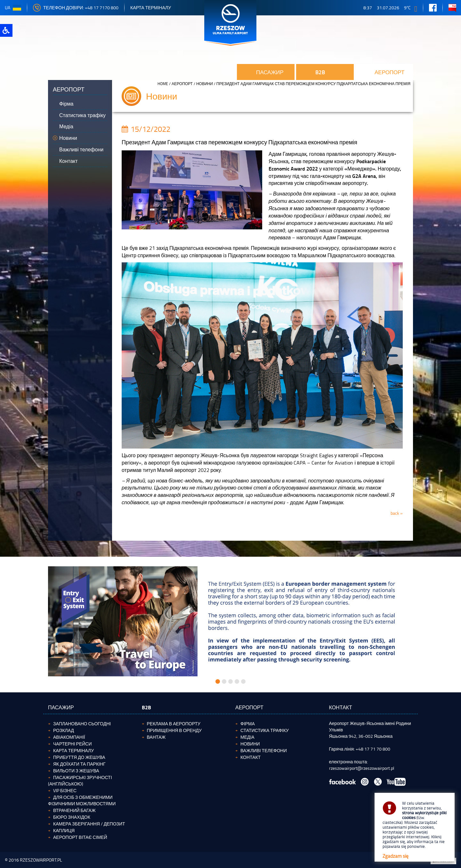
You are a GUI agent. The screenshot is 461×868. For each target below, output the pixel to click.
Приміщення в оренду (174, 730)
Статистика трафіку (265, 730)
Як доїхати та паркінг (79, 764)
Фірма (248, 724)
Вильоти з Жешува (76, 771)
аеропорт (182, 84)
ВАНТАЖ (156, 737)
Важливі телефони (264, 750)
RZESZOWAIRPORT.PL (41, 860)
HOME (163, 84)
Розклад (64, 730)
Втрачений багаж (74, 810)
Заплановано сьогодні (82, 724)
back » (397, 513)
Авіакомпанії (69, 737)
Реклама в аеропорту (174, 724)
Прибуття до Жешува (79, 757)
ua (13, 8)
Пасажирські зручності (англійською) (80, 780)
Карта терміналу (151, 8)
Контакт (251, 757)
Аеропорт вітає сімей (80, 837)
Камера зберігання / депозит (89, 824)
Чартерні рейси (73, 744)
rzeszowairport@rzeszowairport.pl (362, 768)
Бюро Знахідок (72, 817)
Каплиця (64, 830)
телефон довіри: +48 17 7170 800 (76, 8)
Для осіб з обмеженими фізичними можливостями (82, 800)
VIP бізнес (65, 790)
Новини (205, 84)
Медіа (247, 737)
